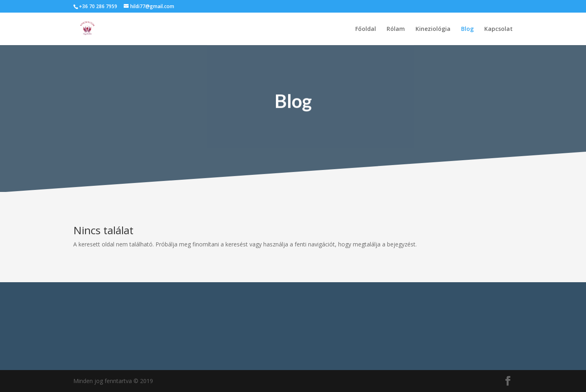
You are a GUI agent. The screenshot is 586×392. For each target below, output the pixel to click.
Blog (467, 29)
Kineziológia (433, 29)
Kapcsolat (499, 29)
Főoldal (366, 29)
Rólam (396, 29)
